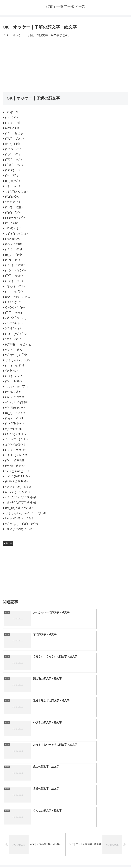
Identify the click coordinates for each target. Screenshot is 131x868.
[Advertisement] (65, 65)
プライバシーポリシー (98, 858)
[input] (65, 745)
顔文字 (8, 543)
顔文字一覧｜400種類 (21, 770)
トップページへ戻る (33, 858)
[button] (125, 745)
